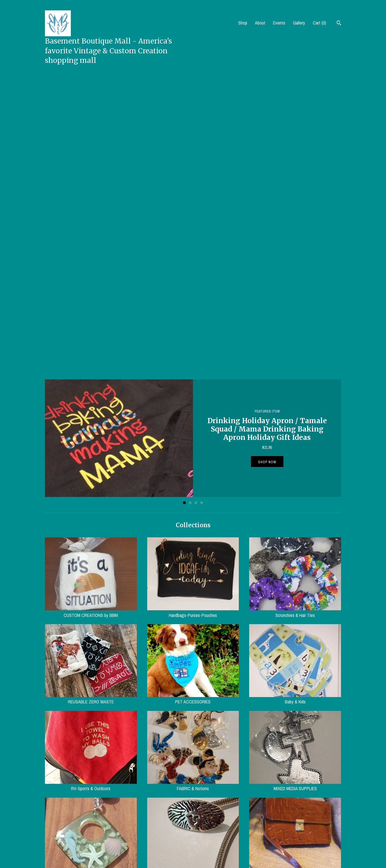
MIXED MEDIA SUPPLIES (295, 491)
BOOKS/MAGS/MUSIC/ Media (91, 751)
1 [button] (184, 208)
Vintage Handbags (295, 577)
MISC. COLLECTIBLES (193, 751)
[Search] (339, 24)
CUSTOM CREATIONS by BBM (91, 317)
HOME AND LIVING (193, 664)
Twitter (204, 827)
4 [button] (202, 208)
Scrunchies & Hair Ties (295, 317)
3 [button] (196, 208)
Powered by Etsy (288, 845)
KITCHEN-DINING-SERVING (295, 664)
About (260, 23)
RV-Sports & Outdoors (91, 491)
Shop (243, 23)
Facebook (206, 820)
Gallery (299, 23)
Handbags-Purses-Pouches (193, 317)
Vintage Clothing (91, 664)
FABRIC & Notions (193, 491)
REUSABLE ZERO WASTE (91, 404)
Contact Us (130, 841)
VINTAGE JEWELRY (91, 577)
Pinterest (205, 834)
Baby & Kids (295, 404)
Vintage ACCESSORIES (193, 577)
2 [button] (190, 208)
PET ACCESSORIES (193, 404)
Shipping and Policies (139, 834)
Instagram (206, 841)
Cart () (319, 23)
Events (279, 23)
